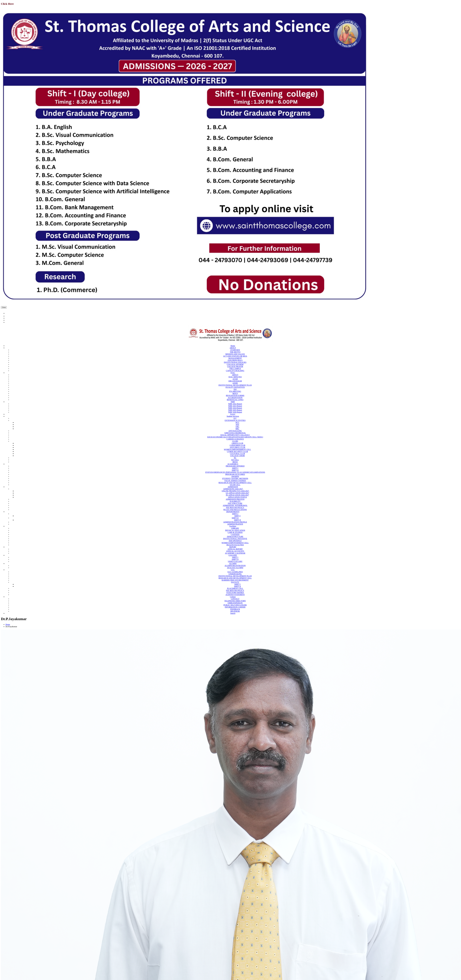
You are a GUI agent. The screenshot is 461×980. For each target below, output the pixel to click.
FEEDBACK (235, 609)
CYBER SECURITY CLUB (237, 452)
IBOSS (235, 462)
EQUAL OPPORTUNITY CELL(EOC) (235, 435)
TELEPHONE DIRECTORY (235, 601)
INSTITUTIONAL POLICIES (235, 362)
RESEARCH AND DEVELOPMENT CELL (235, 483)
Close (4, 307)
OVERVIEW (235, 350)
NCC (237, 422)
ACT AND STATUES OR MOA (235, 356)
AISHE (235, 383)
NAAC (233, 414)
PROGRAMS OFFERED (235, 466)
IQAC (233, 373)
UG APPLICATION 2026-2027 (237, 493)
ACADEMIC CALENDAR (235, 553)
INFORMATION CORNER (235, 607)
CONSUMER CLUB (237, 445)
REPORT (233, 547)
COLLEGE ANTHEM (235, 364)
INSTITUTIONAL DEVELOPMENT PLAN (235, 385)
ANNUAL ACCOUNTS (235, 551)
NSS (237, 425)
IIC (235, 458)
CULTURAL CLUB (237, 454)
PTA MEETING (235, 391)
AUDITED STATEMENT (235, 595)
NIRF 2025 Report (235, 410)
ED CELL (235, 460)
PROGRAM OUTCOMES (235, 474)
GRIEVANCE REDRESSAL (235, 433)
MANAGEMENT (235, 358)
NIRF (233, 402)
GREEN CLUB (237, 443)
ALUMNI (233, 564)
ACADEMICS (233, 464)
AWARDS (235, 476)
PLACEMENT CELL (235, 588)
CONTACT (235, 599)
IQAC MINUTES (235, 377)
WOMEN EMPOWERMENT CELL (237, 449)
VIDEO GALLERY (235, 561)
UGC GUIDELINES (235, 572)
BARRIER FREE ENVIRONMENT (235, 580)
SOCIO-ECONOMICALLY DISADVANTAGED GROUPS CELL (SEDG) (235, 437)
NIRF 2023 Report (235, 406)
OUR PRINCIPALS (235, 360)
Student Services (233, 416)
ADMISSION (233, 487)
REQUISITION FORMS (235, 396)
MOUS (235, 393)
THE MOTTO (235, 352)
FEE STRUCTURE (235, 503)
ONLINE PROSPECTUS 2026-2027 (236, 491)
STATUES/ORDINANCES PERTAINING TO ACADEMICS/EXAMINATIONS (235, 472)
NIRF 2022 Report (235, 404)
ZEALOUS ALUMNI (235, 568)
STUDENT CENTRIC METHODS (235, 478)
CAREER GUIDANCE (235, 439)
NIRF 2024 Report (235, 408)
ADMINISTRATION (235, 524)
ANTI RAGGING (235, 431)
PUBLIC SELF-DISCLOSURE (235, 605)
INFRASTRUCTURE (235, 537)
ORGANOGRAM (235, 381)
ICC (235, 418)
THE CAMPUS (235, 369)
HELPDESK (235, 611)
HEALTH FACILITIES (235, 545)
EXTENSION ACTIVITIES (235, 420)
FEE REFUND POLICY (235, 508)
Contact (233, 597)
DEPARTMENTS (233, 512)
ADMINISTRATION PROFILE (235, 522)
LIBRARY (235, 528)
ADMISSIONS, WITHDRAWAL (235, 505)
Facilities (233, 526)
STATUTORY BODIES (235, 593)
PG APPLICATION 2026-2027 (237, 495)
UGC (233, 570)
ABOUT (233, 348)
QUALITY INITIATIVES (235, 387)
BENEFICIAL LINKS (235, 400)
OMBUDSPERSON (235, 603)
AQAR (235, 379)
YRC (237, 427)
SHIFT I (235, 468)
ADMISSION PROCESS (235, 499)
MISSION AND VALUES (235, 354)
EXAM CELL (235, 485)
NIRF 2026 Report (235, 412)
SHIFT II (235, 470)
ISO (235, 389)
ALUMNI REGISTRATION (235, 566)
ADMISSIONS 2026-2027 (233, 489)
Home (233, 346)
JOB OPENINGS (235, 541)
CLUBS (235, 441)
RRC (237, 429)
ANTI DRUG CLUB (237, 447)
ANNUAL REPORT (235, 549)
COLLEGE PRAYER (235, 366)
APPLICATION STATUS (237, 497)
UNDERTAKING (235, 574)
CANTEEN (235, 534)
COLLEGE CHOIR (237, 456)
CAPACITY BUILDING (235, 371)
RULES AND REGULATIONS (235, 510)
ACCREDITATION (235, 398)
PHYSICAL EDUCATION (235, 530)
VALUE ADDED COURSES (235, 481)
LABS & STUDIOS (235, 532)
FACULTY (235, 582)
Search (233, 613)
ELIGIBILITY (235, 501)
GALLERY (233, 555)
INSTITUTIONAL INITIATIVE (235, 539)
